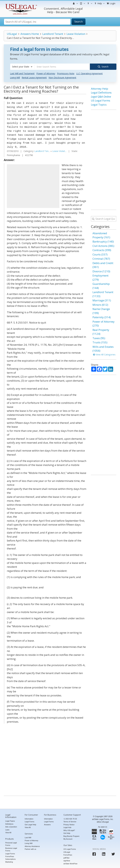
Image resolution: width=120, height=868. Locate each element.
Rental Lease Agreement (34, 77)
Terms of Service (70, 821)
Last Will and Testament (22, 73)
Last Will (28, 837)
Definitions (9, 824)
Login (111, 3)
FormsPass (68, 855)
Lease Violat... (59, 151)
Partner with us (30, 849)
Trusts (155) (100, 342)
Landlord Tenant (53, 34)
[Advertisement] (33, 186)
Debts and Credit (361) (103, 265)
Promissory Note (66, 73)
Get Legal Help (30, 824)
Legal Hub (67, 827)
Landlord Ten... (42, 151)
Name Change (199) (101, 311)
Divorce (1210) (101, 271)
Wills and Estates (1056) (103, 348)
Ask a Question (11, 826)
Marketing (9, 862)
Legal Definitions (101, 92)
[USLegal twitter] (113, 854)
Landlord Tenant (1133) (103, 294)
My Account (68, 839)
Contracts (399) (102, 250)
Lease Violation (76, 34)
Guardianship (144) (101, 286)
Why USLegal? (69, 830)
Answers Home (30, 34)
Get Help (67, 833)
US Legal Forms (101, 100)
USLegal (12, 34)
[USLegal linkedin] (104, 854)
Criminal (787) (101, 258)
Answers (47, 824)
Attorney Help (100, 88)
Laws (7, 829)
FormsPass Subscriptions (10, 858)
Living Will (15, 77)
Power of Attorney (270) (104, 323)
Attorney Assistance (32, 846)
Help (99, 3)
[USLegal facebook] (94, 854)
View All (8, 832)
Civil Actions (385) (103, 246)
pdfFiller (66, 858)
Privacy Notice (69, 824)
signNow (67, 860)
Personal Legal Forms (11, 844)
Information (29, 819)
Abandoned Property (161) (101, 235)
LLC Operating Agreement (89, 73)
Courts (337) (100, 254)
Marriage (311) (102, 300)
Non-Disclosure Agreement (62, 77)
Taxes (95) (99, 338)
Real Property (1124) (101, 332)
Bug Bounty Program (71, 836)
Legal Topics (99, 104)
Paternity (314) (102, 317)
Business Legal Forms (11, 849)
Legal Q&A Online (101, 96)
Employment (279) (100, 277)
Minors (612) (100, 304)
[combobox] (22, 67)
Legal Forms (10, 853)
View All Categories (104, 354)
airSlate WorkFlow (70, 863)
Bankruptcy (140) (103, 241)
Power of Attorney (46, 73)
